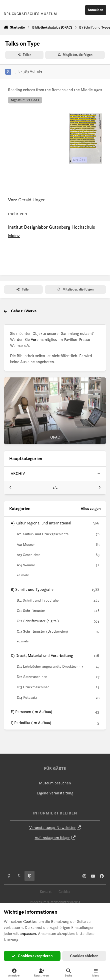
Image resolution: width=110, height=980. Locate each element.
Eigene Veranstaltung (55, 793)
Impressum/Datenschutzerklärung (55, 902)
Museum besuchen (55, 783)
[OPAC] (55, 411)
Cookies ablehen (84, 956)
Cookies (64, 892)
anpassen (28, 934)
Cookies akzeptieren (32, 956)
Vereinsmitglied (44, 339)
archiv (18, 473)
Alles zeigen (91, 509)
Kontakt (46, 892)
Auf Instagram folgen (53, 838)
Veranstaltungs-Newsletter (52, 828)
